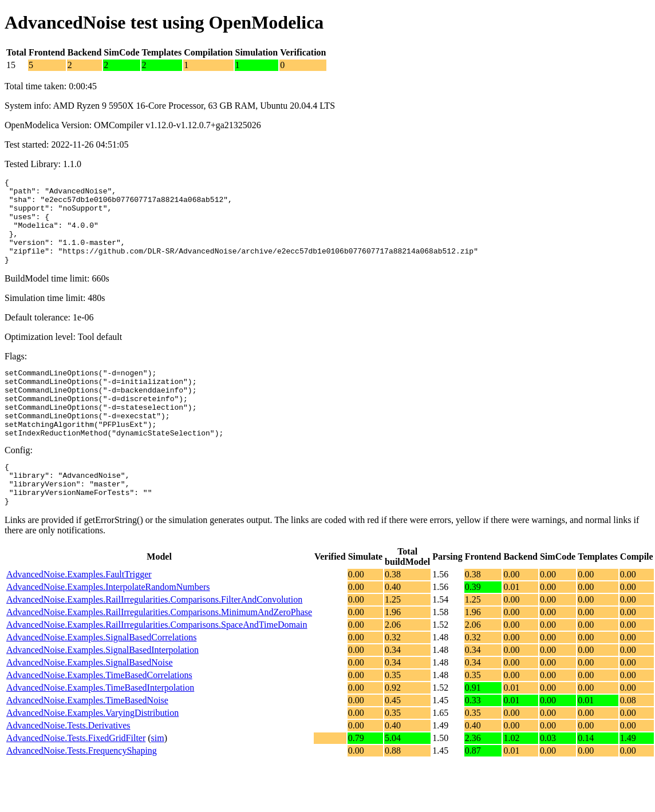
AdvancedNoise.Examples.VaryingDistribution (92, 752)
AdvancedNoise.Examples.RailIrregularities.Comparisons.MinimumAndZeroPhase (159, 651)
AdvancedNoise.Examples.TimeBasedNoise (87, 740)
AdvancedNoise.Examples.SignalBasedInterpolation (102, 689)
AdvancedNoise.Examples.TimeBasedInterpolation (100, 727)
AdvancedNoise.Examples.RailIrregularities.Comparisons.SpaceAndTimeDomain (157, 664)
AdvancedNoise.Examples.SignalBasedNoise (90, 702)
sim (158, 777)
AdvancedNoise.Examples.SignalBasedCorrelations (101, 677)
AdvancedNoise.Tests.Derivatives (68, 765)
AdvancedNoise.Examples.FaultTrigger (79, 614)
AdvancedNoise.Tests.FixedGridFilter (76, 777)
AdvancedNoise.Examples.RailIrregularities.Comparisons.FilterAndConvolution (154, 639)
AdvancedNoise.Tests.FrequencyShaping (82, 790)
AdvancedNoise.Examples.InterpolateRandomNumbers (108, 626)
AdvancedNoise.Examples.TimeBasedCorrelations (99, 714)
